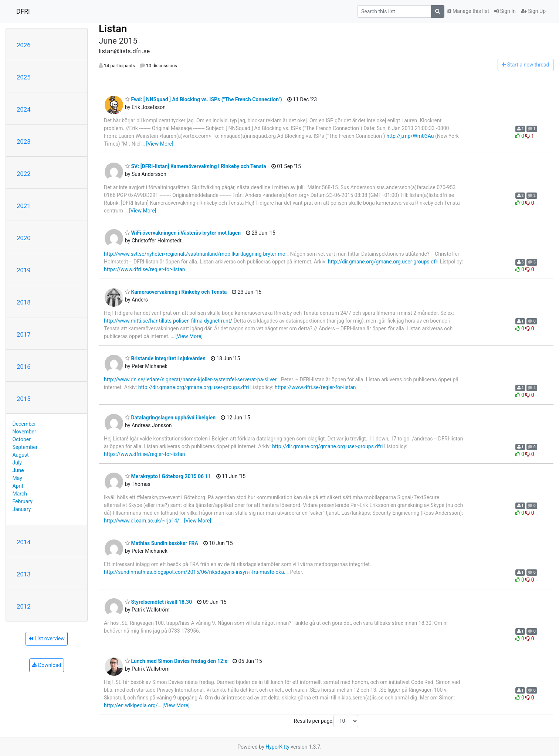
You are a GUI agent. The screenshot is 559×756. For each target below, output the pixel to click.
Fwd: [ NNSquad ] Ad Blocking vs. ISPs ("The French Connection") (204, 99)
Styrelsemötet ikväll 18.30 (158, 602)
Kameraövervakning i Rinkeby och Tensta (176, 292)
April (18, 486)
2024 (24, 109)
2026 (24, 45)
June (18, 470)
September (25, 447)
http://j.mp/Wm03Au (410, 136)
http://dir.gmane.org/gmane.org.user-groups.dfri (383, 262)
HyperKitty (277, 747)
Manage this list (468, 11)
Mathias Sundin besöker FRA (162, 543)
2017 (24, 334)
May (17, 478)
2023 (24, 142)
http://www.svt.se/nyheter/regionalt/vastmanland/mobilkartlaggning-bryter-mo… (196, 254)
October (22, 439)
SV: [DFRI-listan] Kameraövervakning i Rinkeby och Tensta (196, 166)
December (24, 424)
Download (47, 665)
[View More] (160, 144)
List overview (47, 638)
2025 (24, 77)
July (17, 463)
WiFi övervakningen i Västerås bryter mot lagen (183, 233)
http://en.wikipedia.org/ (131, 705)
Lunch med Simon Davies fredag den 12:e (176, 661)
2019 (24, 270)
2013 (24, 574)
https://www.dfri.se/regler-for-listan (145, 269)
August (21, 455)
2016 (24, 367)
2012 (24, 606)
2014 (24, 542)
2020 (24, 238)
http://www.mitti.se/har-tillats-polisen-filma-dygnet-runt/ (168, 321)
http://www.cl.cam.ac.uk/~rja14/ (142, 521)
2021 (24, 206)
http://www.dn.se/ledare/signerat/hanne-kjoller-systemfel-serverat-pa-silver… (192, 379)
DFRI (23, 11)
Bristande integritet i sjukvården (165, 358)
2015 (24, 399)
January (22, 509)
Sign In (505, 11)
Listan (113, 29)
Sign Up (533, 11)
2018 (24, 302)
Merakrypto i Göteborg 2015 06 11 (168, 476)
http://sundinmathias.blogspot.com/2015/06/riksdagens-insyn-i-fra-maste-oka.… (196, 572)
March (20, 494)
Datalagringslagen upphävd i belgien (170, 418)
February (23, 501)
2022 (24, 174)
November (24, 432)
